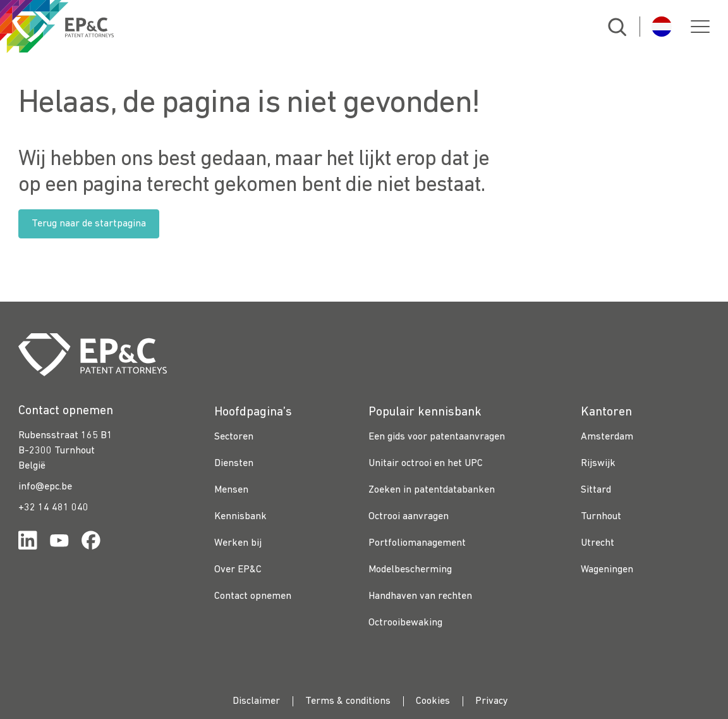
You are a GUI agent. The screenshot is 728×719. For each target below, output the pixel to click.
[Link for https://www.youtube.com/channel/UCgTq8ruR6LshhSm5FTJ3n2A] (59, 543)
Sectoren (234, 437)
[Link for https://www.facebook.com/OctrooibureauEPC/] (91, 543)
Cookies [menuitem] (433, 701)
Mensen (231, 490)
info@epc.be (45, 487)
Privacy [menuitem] (492, 701)
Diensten (234, 464)
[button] (700, 27)
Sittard (596, 490)
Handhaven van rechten (420, 596)
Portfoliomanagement (417, 543)
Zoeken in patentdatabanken (432, 490)
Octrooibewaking (405, 623)
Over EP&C (238, 570)
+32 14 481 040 (53, 508)
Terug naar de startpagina (89, 224)
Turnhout (601, 517)
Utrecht (598, 543)
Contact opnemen (253, 596)
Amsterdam (607, 437)
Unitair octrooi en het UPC (426, 464)
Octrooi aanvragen (409, 517)
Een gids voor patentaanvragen (437, 437)
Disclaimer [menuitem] (256, 701)
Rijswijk (598, 464)
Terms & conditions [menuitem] (348, 701)
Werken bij (238, 543)
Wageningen (607, 570)
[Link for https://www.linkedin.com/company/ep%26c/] (28, 543)
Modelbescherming (410, 570)
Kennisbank (240, 517)
